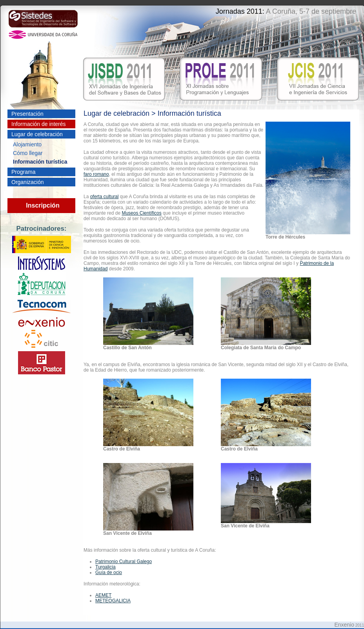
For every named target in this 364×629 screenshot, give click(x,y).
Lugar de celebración (37, 134)
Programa (23, 172)
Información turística (40, 162)
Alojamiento (27, 144)
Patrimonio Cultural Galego (124, 562)
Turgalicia (106, 567)
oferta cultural (105, 197)
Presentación (27, 114)
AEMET (103, 595)
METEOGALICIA (113, 601)
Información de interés (39, 124)
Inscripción (43, 205)
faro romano (96, 174)
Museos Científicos (141, 213)
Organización (28, 182)
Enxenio (344, 625)
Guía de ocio (109, 572)
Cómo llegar (28, 153)
